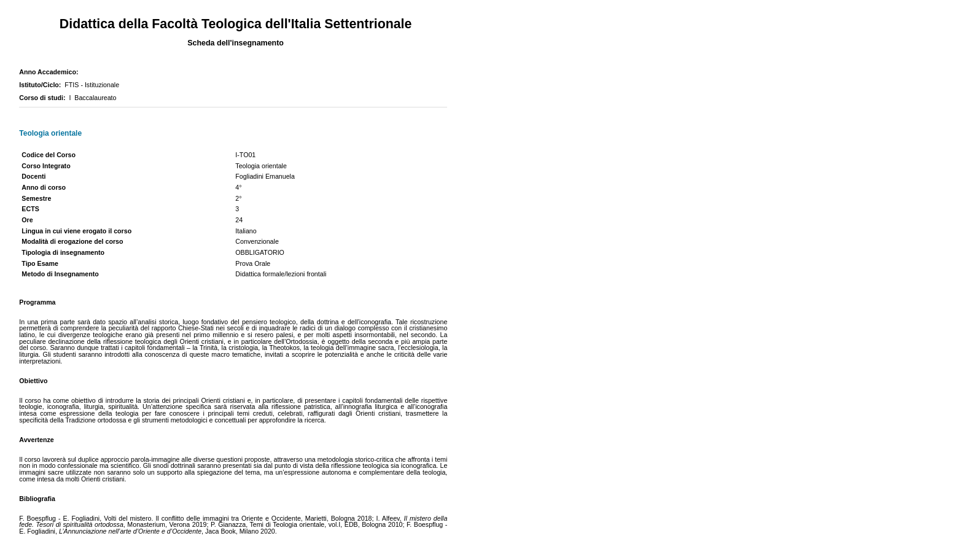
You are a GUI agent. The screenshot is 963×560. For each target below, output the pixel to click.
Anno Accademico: (50, 72)
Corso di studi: (44, 98)
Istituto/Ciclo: (42, 85)
